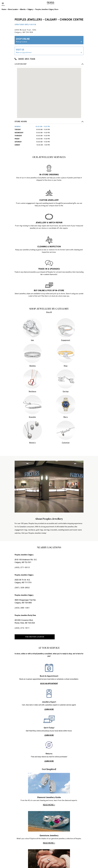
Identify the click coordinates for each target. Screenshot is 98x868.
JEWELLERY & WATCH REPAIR (49, 223)
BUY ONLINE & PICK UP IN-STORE (49, 290)
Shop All (49, 312)
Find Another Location (35, 637)
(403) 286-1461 (22, 608)
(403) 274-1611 (22, 628)
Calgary (30, 9)
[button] (49, 122)
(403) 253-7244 (25, 59)
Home (4, 9)
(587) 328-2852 (22, 588)
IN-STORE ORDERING (49, 175)
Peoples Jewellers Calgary (24, 555)
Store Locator (13, 9)
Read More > (49, 805)
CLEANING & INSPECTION (49, 247)
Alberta (23, 9)
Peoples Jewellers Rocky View (25, 615)
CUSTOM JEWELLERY (49, 200)
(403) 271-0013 (22, 568)
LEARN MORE (49, 709)
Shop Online (49, 40)
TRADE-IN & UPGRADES (49, 269)
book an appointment (49, 684)
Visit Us (49, 51)
